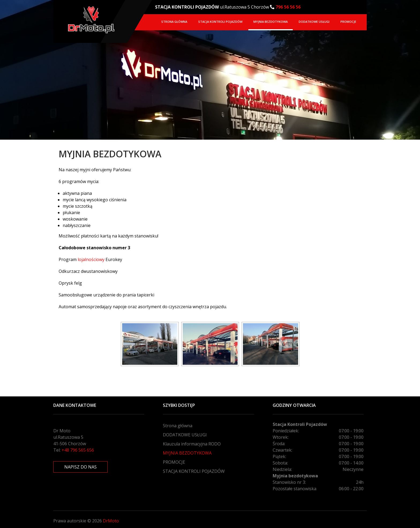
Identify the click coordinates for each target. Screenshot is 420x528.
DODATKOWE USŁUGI (314, 22)
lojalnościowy (92, 259)
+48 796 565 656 (78, 450)
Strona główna (174, 22)
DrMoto (111, 521)
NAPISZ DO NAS (80, 467)
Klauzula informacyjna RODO (192, 444)
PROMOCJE (348, 22)
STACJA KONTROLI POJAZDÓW (220, 22)
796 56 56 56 (288, 7)
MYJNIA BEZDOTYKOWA (271, 22)
